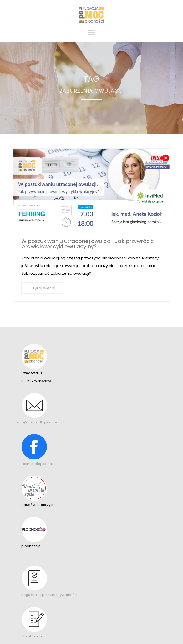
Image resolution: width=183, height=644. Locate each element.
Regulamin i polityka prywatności (49, 595)
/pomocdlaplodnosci (39, 464)
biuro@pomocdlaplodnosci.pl (40, 422)
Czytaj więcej (42, 288)
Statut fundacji (33, 636)
